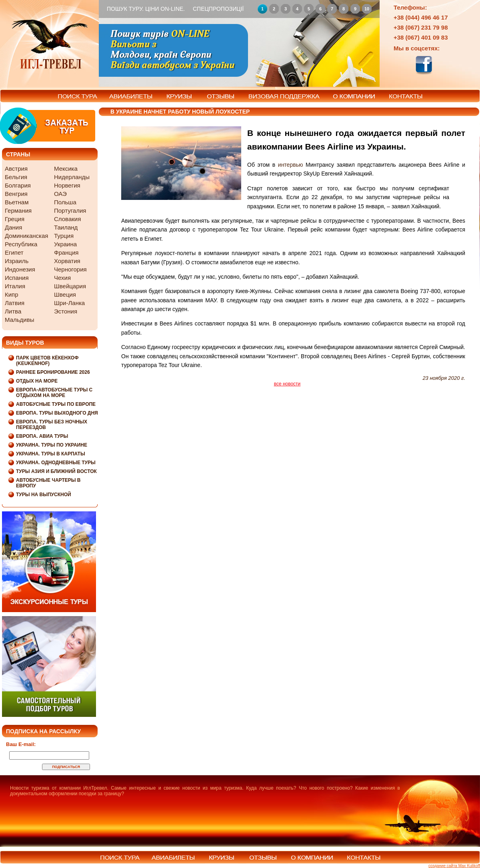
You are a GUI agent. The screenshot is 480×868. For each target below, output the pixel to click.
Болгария (18, 185)
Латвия (15, 303)
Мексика (66, 169)
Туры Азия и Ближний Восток (56, 471)
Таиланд (66, 227)
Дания (13, 227)
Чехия (62, 278)
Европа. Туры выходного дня (57, 413)
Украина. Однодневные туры (56, 463)
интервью (291, 165)
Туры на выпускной (44, 495)
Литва (13, 311)
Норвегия (67, 185)
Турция (64, 236)
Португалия (70, 211)
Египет (14, 252)
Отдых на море (37, 381)
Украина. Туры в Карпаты (51, 454)
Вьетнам (17, 202)
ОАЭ (60, 194)
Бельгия (16, 177)
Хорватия (67, 261)
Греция (15, 219)
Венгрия (16, 194)
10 (367, 9)
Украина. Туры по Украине (52, 445)
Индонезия (20, 269)
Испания (17, 278)
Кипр (12, 294)
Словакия (67, 219)
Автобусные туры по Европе (56, 404)
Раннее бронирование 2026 (53, 372)
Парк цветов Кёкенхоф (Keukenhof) (47, 361)
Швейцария (70, 286)
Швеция (65, 294)
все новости (287, 384)
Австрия (16, 169)
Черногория (70, 269)
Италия (15, 286)
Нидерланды (72, 177)
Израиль (17, 261)
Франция (66, 252)
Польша (65, 202)
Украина (65, 244)
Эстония (66, 311)
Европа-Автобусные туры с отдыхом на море (54, 393)
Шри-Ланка (69, 303)
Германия (18, 211)
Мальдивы (19, 320)
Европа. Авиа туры (42, 436)
